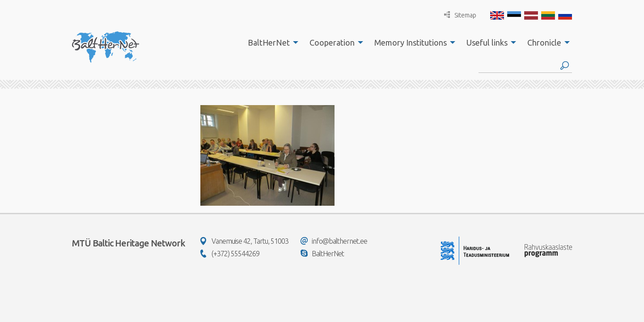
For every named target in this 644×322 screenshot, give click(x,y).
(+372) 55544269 (230, 254)
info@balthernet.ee (334, 241)
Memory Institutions (411, 42)
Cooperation (332, 42)
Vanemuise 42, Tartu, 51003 (244, 241)
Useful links (487, 42)
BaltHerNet (269, 42)
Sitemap (460, 15)
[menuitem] (271, 42)
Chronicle (544, 42)
